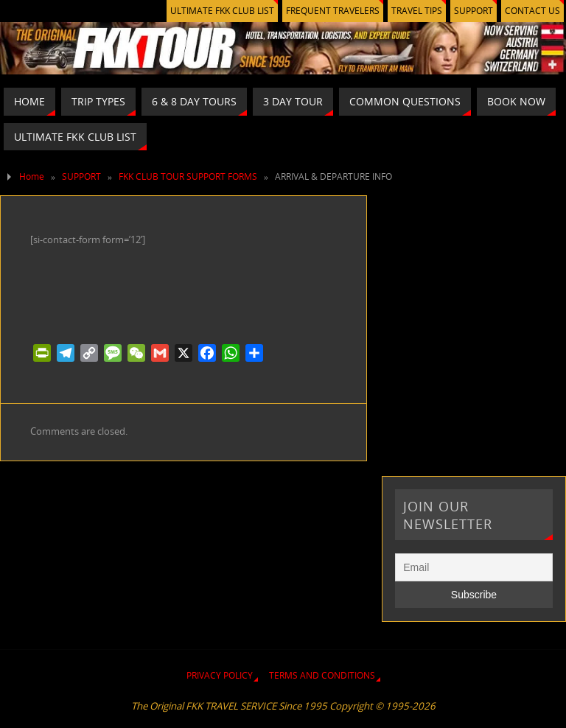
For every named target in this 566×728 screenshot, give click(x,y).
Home (32, 176)
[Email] (474, 567)
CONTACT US (532, 11)
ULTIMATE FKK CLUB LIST (222, 11)
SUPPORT (474, 11)
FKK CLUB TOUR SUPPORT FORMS (188, 176)
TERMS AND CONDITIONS (322, 675)
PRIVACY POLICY (220, 675)
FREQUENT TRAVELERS (333, 11)
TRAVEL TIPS (417, 11)
